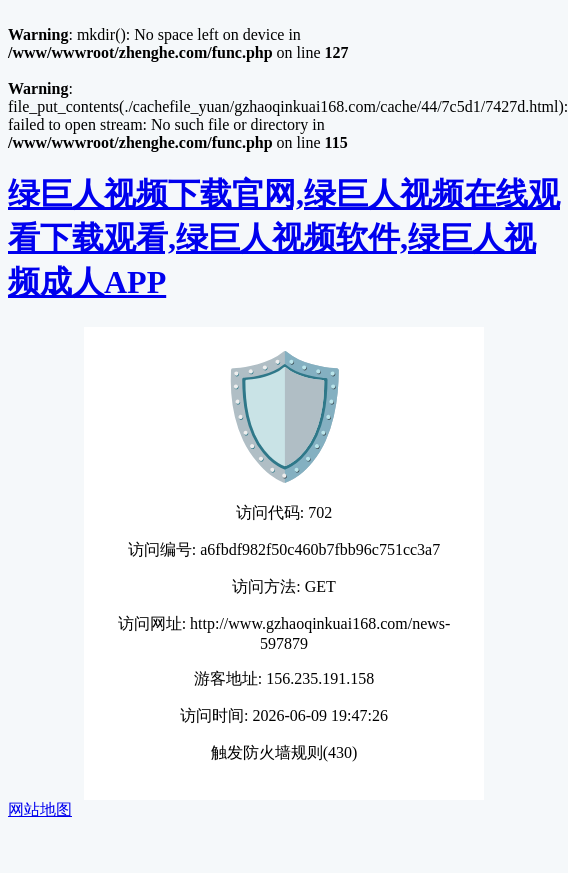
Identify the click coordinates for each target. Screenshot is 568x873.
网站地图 (40, 809)
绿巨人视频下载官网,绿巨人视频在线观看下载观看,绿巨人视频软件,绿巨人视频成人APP (284, 238)
